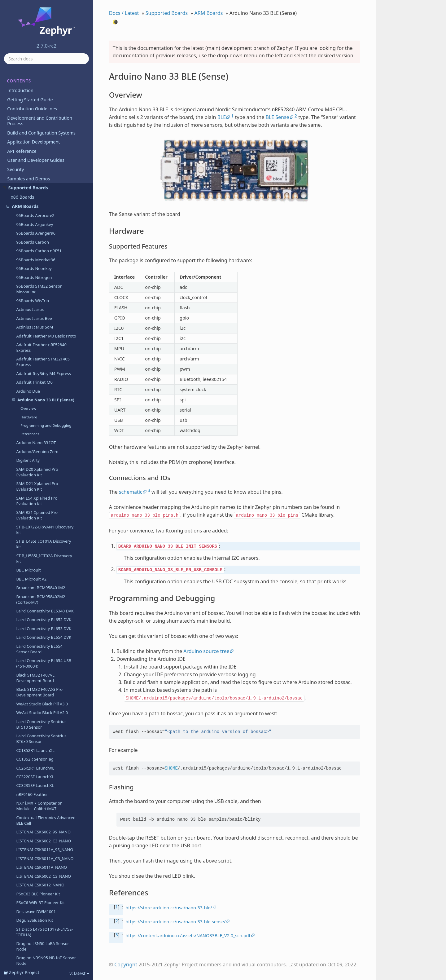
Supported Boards (167, 13)
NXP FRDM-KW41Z (33, 832)
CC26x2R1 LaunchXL (35, 445)
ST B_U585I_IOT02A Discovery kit (44, 235)
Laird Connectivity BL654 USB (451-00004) (44, 340)
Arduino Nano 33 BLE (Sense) (43, 77)
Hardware (29, 94)
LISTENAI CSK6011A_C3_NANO (45, 535)
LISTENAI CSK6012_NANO (40, 562)
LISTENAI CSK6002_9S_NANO (43, 509)
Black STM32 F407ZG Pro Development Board (39, 369)
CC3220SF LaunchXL (35, 453)
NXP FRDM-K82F (31, 815)
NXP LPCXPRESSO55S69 (38, 944)
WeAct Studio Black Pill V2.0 (42, 389)
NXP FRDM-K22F (31, 797)
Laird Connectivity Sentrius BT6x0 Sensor (41, 415)
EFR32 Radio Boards (35, 765)
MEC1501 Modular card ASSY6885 (38, 956)
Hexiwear (25, 850)
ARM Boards (209, 13)
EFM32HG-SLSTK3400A (37, 672)
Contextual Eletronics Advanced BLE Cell (46, 497)
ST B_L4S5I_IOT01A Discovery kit (44, 221)
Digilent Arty (28, 137)
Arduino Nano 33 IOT (36, 119)
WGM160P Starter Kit (36, 649)
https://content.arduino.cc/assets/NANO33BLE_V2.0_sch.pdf (188, 936)
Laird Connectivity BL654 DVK (44, 314)
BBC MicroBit (28, 247)
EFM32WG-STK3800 (34, 699)
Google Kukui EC (32, 841)
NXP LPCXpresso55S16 (37, 926)
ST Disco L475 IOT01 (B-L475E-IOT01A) (44, 609)
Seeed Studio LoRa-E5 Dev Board (41, 897)
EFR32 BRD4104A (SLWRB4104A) (32, 710)
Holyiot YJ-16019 (31, 868)
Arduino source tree (206, 651)
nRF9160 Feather (32, 471)
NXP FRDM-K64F (31, 806)
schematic (131, 492)
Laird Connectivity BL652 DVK (44, 296)
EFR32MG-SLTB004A (35, 774)
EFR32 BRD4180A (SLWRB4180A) (32, 725)
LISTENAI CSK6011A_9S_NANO (45, 526)
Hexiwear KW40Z (32, 859)
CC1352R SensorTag (35, 436)
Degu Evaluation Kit (35, 597)
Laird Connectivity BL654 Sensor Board (39, 326)
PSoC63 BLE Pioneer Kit (38, 571)
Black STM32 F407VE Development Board (35, 355)
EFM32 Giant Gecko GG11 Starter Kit (40, 660)
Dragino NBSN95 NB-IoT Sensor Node (46, 637)
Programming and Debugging (46, 102)
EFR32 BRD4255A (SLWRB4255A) (32, 753)
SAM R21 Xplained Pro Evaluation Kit (37, 192)
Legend (23, 885)
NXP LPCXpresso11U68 (38, 909)
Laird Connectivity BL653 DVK (44, 305)
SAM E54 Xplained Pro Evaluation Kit (37, 178)
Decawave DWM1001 (36, 588)
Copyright (126, 965)
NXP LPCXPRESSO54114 (38, 917)
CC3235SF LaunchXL (35, 462)
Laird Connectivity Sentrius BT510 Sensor (41, 401)
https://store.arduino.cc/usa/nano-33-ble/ (169, 908)
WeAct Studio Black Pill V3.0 (42, 381)
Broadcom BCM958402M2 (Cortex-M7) (41, 276)
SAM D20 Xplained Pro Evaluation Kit (37, 149)
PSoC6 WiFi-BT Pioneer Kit (40, 579)
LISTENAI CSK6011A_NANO (42, 544)
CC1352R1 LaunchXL (35, 427)
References (30, 110)
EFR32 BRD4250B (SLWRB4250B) (32, 739)
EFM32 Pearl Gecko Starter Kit (44, 681)
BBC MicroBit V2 (31, 256)
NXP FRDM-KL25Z (33, 823)
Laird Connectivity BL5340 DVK (45, 288)
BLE (221, 117)
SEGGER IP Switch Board (39, 876)
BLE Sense (277, 117)
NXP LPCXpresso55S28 (37, 935)
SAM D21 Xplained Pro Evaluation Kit (37, 163)
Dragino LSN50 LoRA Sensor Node (42, 623)
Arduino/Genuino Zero (37, 128)
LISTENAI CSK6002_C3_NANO (44, 518)
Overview (28, 85)
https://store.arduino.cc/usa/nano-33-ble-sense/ (175, 922)
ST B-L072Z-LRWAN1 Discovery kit (45, 206)
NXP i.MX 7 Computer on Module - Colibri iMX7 (39, 483)
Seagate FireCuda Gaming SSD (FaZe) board (45, 786)
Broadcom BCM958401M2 (41, 264)
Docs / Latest (124, 13)
